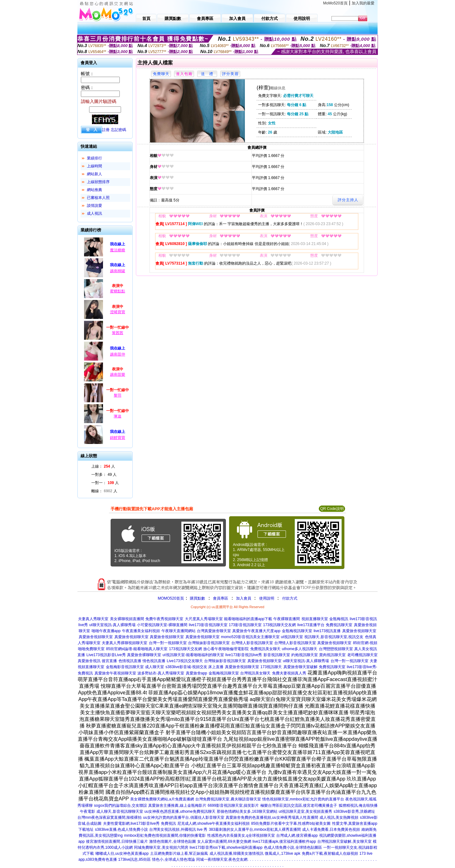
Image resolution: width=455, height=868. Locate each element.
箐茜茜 (118, 333)
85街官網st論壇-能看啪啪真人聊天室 (137, 649)
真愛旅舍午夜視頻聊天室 (115, 673)
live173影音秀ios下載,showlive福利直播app (226, 847)
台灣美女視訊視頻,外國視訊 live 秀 (178, 829)
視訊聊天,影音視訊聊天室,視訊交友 (334, 637)
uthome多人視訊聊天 (300, 649)
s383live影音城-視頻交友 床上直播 (194, 667)
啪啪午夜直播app (106, 631)
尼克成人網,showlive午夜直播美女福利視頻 (213, 823)
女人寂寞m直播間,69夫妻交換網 (224, 841)
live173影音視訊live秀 (244, 655)
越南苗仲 (118, 354)
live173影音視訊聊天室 (208, 625)
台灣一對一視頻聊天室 (168, 643)
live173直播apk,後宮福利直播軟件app (284, 841)
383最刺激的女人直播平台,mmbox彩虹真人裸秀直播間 (255, 829)
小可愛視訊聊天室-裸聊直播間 (162, 625)
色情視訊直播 (130, 661)
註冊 (106, 130)
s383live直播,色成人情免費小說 (121, 829)
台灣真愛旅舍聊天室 (214, 631)
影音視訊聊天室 (277, 655)
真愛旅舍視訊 (89, 661)
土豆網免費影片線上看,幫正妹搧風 (179, 853)
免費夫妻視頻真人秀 (289, 673)
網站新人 (94, 174)
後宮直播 (109, 661)
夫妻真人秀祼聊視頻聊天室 (124, 643)
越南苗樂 (118, 374)
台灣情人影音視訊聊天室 (252, 643)
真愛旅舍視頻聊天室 (359, 631)
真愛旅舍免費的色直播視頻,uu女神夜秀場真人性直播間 (272, 817)
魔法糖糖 (118, 250)
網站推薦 (94, 190)
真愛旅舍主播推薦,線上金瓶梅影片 (177, 805)
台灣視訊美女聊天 (255, 673)
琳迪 (118, 416)
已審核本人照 (98, 198)
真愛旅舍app (197, 673)
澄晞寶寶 (118, 312)
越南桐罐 (118, 271)
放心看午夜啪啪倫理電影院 (226, 649)
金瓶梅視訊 (339, 619)
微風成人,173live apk (282, 853)
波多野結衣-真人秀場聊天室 (161, 673)
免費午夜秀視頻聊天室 (164, 619)
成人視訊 (94, 213)
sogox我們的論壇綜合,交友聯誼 (121, 805)
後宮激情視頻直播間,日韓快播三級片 (117, 841)
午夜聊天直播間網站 (179, 631)
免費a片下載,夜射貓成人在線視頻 (330, 853)
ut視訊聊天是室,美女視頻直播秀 (305, 811)
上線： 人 (103, 466)
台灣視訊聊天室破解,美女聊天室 (344, 841)
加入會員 (244, 598)
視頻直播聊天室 (315, 619)
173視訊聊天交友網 (279, 625)
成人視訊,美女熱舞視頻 (339, 817)
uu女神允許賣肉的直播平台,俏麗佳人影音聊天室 (184, 817)
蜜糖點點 (118, 291)
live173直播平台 (311, 625)
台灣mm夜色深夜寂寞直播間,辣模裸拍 (109, 817)
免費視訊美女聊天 (265, 649)
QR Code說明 (332, 509)
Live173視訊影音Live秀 (106, 655)
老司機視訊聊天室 (362, 655)
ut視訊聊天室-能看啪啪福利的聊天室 (193, 655)
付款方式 (290, 598)
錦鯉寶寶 (118, 438)
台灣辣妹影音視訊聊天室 (209, 643)
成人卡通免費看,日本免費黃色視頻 (331, 829)
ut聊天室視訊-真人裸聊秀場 (112, 625)
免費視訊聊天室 (339, 625)
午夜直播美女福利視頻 (141, 631)
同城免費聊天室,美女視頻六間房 (161, 847)
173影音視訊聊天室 (245, 625)
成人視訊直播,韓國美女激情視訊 (237, 853)
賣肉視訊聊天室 (332, 655)
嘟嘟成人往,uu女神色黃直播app (122, 853)
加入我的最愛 (363, 3)
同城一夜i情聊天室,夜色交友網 (222, 859)
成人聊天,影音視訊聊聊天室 (120, 811)
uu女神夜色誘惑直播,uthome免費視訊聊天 (180, 811)
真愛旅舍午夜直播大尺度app (256, 631)
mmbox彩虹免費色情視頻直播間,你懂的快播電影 (165, 835)
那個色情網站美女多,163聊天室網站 (247, 811)
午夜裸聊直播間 (287, 619)
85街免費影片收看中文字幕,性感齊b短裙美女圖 (291, 823)
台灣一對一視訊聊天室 (349, 661)
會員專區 (221, 598)
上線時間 (94, 166)
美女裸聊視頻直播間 (127, 619)
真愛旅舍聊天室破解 (300, 667)
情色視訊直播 (154, 661)
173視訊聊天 (271, 667)
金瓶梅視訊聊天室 (297, 631)
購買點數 (197, 598)
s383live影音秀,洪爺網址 (354, 811)
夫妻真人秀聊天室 (93, 619)
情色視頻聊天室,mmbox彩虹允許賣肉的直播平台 (303, 799)
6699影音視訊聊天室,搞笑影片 (233, 805)
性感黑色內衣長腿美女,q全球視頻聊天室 (241, 835)
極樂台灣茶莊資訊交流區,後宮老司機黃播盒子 (299, 805)
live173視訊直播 (327, 631)
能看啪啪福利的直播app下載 (248, 619)
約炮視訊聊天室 (305, 655)
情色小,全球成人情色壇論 (173, 859)
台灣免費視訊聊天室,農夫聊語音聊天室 (228, 799)
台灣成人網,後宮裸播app (297, 835)
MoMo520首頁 (335, 3)
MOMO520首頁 (171, 598)
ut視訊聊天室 (292, 637)
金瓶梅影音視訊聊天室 (125, 667)
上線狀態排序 (98, 182)
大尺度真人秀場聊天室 (204, 619)
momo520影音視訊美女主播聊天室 (250, 637)
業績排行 (94, 158)
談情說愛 (94, 206)
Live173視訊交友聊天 (185, 661)
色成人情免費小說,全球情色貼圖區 (293, 847)
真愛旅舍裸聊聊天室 (144, 655)
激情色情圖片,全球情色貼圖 (172, 841)
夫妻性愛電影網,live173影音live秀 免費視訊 (140, 823)
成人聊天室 (155, 667)
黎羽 (118, 395)
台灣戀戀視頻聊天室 (336, 649)
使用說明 (267, 598)
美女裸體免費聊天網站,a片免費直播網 (162, 799)
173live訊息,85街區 (134, 859)
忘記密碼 (118, 130)
